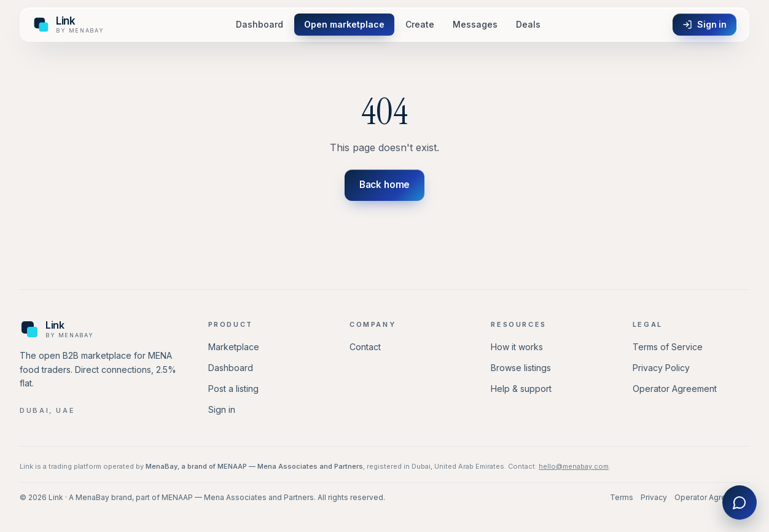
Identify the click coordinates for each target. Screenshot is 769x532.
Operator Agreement (675, 389)
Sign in (705, 24)
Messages (475, 24)
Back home (385, 185)
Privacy (654, 497)
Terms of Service (668, 347)
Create (420, 24)
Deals (528, 24)
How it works (517, 347)
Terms (622, 497)
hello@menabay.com (574, 466)
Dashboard (260, 24)
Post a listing (233, 389)
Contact (365, 347)
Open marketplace (344, 24)
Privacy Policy (661, 368)
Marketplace (234, 347)
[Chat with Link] (740, 503)
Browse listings (521, 368)
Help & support (521, 389)
